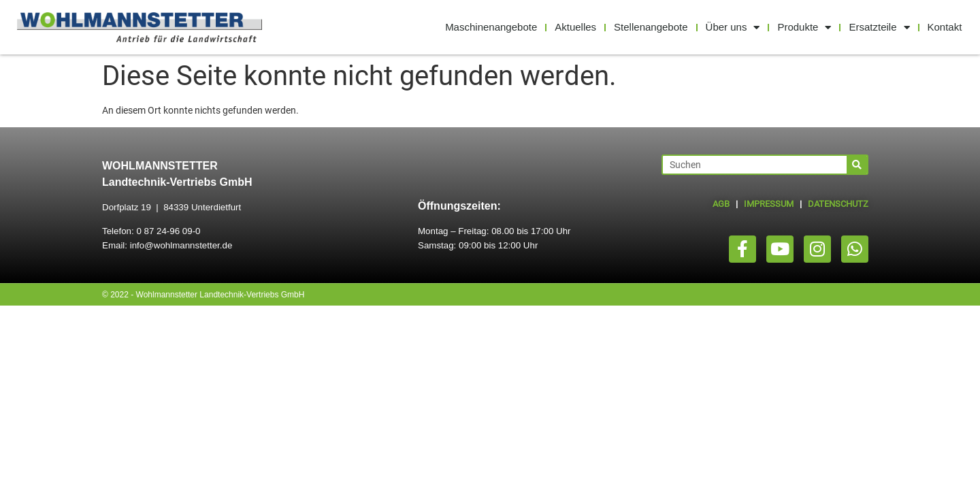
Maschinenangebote (491, 27)
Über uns (733, 28)
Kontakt (945, 27)
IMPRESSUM (769, 204)
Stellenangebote (651, 27)
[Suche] (857, 165)
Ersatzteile (879, 28)
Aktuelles (575, 27)
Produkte (804, 28)
